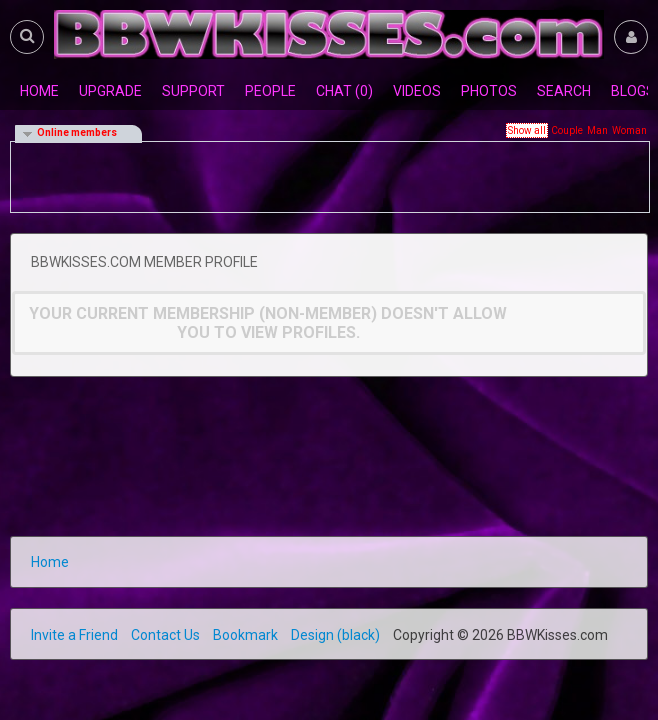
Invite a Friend (74, 635)
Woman (629, 130)
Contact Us (165, 635)
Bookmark (245, 635)
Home (50, 562)
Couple (567, 130)
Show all (527, 130)
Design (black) (335, 635)
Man (597, 130)
